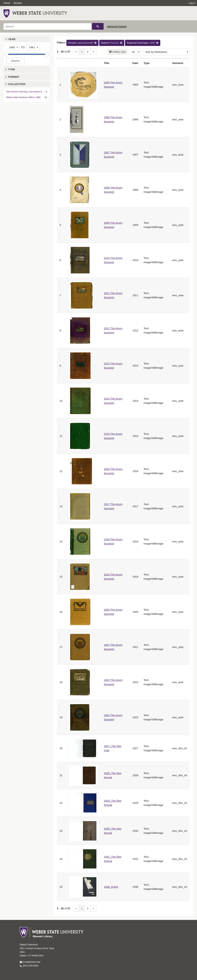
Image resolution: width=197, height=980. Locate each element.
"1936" (143, 43)
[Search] (48, 27)
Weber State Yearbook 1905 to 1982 (23, 97)
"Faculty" (112, 43)
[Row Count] (135, 52)
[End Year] (33, 47)
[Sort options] (166, 52)
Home (7, 3)
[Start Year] (13, 47)
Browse (18, 3)
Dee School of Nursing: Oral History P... (25, 92)
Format (14, 77)
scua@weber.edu (30, 962)
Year (12, 39)
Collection (17, 84)
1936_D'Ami (111, 887)
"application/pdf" (82, 43)
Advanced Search (117, 27)
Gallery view (119, 52)
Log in (192, 3)
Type (12, 69)
